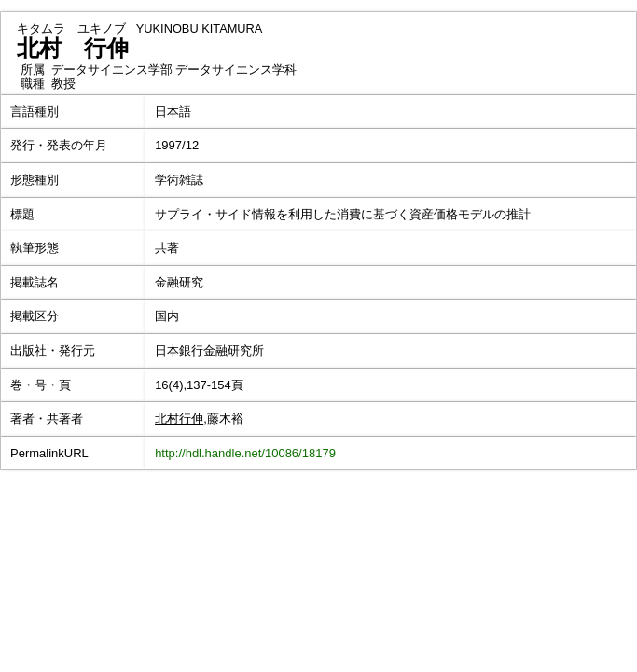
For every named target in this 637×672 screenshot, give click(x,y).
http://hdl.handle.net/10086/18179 (245, 453)
